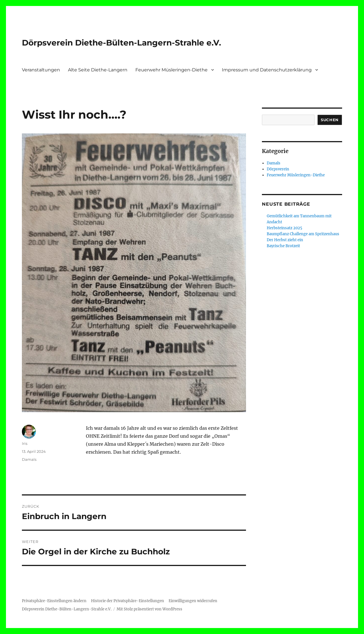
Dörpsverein (278, 169)
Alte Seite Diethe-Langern (98, 70)
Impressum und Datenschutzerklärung (267, 70)
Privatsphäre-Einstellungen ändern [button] (54, 601)
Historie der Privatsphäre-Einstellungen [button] (128, 601)
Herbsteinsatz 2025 (285, 228)
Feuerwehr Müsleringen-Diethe (171, 70)
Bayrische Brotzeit (283, 246)
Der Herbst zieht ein (285, 240)
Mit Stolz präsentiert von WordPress (149, 609)
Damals (29, 459)
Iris (25, 443)
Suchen (330, 120)
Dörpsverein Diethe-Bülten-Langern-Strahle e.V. (121, 43)
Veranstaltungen (41, 70)
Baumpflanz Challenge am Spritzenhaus (303, 234)
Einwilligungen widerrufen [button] (193, 601)
